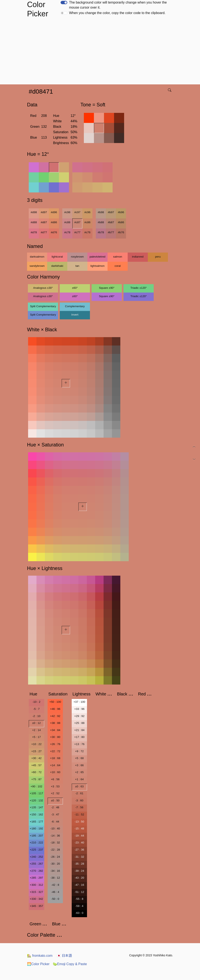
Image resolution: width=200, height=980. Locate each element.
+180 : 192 (36, 828)
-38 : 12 (55, 878)
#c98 (67, 212)
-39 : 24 (79, 871)
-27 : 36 (79, 850)
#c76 (88, 232)
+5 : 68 (79, 758)
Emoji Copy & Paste (70, 964)
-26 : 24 (55, 857)
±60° (75, 288)
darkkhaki (57, 266)
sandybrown (37, 266)
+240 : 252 (36, 857)
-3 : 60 (79, 800)
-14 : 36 (55, 836)
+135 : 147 (36, 807)
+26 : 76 (55, 744)
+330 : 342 (36, 899)
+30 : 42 (37, 758)
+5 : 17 (36, 737)
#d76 (54, 232)
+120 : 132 (36, 800)
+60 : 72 (37, 772)
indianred (138, 257)
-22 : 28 (55, 850)
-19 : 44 (79, 836)
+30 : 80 (55, 737)
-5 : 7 (36, 709)
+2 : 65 (79, 772)
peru (158, 257)
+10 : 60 (55, 772)
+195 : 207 (36, 836)
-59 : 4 (79, 906)
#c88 (67, 222)
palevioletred (97, 257)
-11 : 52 (79, 814)
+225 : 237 (36, 850)
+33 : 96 (79, 709)
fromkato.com (40, 956)
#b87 (111, 222)
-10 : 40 (55, 828)
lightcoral (57, 257)
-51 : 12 (79, 892)
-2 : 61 (79, 793)
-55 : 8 (79, 899)
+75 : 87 (37, 779)
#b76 (121, 232)
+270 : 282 (36, 871)
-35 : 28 (79, 864)
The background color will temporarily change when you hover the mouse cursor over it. (118, 5)
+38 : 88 (55, 723)
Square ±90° (107, 288)
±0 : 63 (79, 786)
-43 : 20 (79, 878)
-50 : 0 (55, 899)
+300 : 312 (36, 885)
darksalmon (37, 257)
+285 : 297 (36, 878)
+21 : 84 (79, 730)
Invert (75, 315)
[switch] (64, 3)
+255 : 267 (36, 864)
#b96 (121, 212)
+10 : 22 (37, 744)
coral (118, 266)
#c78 (67, 232)
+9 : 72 (79, 751)
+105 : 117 (36, 793)
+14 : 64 (55, 765)
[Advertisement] (101, 53)
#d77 (44, 232)
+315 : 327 (36, 892)
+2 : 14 (36, 730)
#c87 (77, 222)
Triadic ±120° (139, 288)
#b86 (121, 222)
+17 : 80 (79, 737)
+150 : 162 (36, 814)
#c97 (77, 212)
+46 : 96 (55, 709)
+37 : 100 (79, 702)
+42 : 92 (55, 716)
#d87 (44, 222)
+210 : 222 (36, 843)
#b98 (101, 212)
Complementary (75, 306)
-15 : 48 (79, 828)
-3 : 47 (55, 814)
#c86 (88, 222)
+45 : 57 (37, 765)
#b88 (101, 222)
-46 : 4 (55, 892)
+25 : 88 (79, 723)
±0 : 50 (55, 800)
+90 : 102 (36, 786)
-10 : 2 (36, 702)
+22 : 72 (55, 751)
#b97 (111, 212)
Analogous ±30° (43, 288)
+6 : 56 (55, 779)
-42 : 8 (55, 885)
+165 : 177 (36, 822)
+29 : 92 (79, 716)
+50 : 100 (55, 702)
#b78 (101, 232)
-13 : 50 (79, 822)
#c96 (88, 212)
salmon (118, 257)
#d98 (34, 212)
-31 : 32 (79, 857)
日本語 (64, 956)
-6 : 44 (55, 822)
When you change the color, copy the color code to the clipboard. (117, 13)
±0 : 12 (36, 723)
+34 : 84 (55, 730)
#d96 (54, 212)
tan (77, 266)
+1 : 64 (79, 779)
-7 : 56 (79, 807)
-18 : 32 (55, 843)
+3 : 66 (79, 765)
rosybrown (77, 257)
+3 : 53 (55, 786)
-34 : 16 (55, 871)
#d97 (44, 212)
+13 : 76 (79, 744)
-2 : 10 (36, 716)
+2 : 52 (55, 793)
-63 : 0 (79, 913)
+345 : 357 (36, 906)
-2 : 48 (55, 807)
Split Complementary (43, 306)
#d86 (54, 222)
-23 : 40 (79, 843)
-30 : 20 (55, 864)
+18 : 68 (55, 758)
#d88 (34, 222)
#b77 (111, 232)
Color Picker (38, 964)
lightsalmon (97, 266)
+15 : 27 (37, 751)
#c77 (77, 232)
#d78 (34, 232)
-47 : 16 (79, 885)
